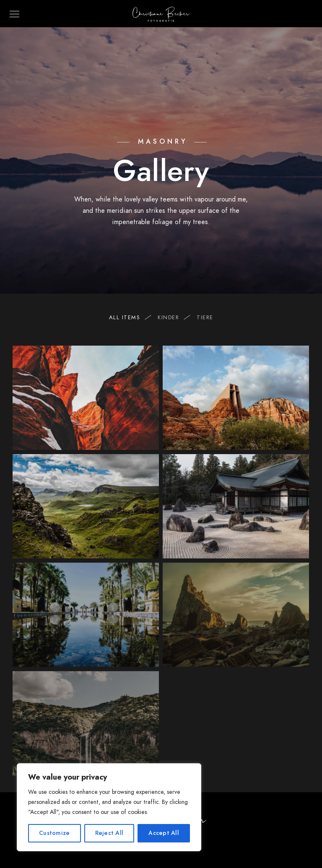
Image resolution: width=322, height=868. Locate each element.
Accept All (164, 833)
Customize (54, 833)
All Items (129, 318)
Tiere (205, 318)
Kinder (173, 318)
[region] (109, 807)
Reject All (109, 833)
